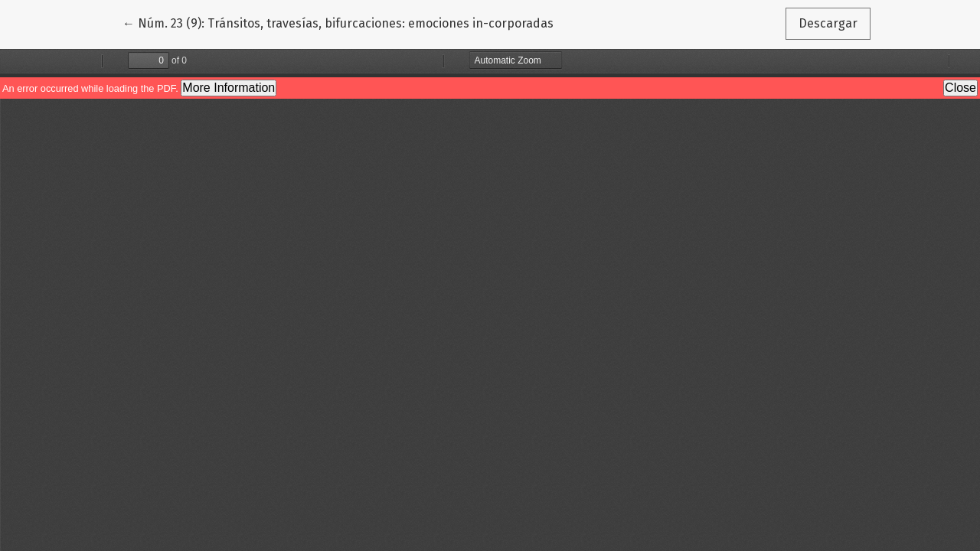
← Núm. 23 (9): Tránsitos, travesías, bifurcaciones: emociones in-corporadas (338, 22)
